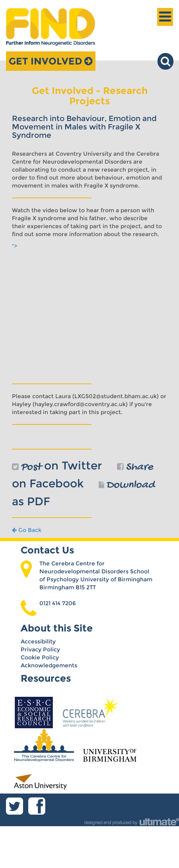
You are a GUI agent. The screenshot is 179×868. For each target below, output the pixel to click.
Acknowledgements (49, 665)
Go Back (27, 530)
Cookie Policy (40, 657)
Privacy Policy (40, 649)
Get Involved (51, 61)
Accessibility (38, 641)
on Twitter (57, 465)
